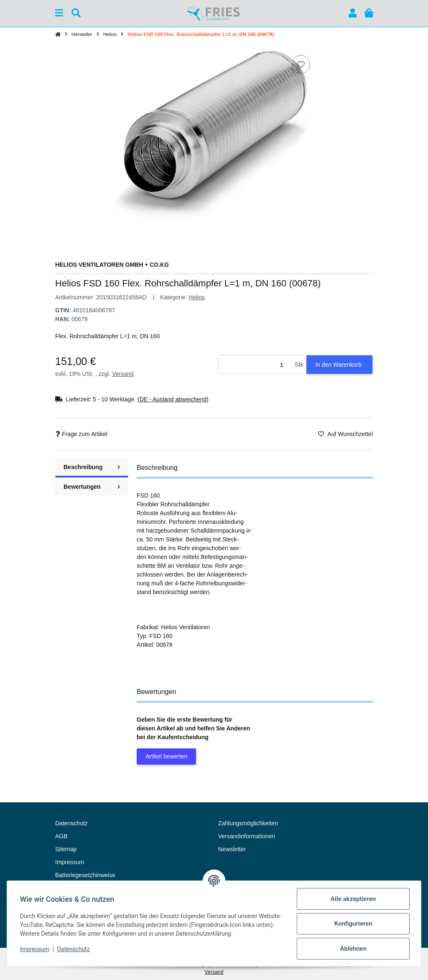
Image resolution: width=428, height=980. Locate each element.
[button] (353, 13)
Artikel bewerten (166, 756)
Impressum (35, 949)
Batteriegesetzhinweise (85, 875)
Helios (197, 297)
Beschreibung (92, 467)
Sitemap (66, 849)
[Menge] (255, 365)
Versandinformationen (247, 836)
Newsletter (232, 849)
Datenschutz (74, 949)
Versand (123, 374)
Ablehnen (353, 949)
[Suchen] (76, 13)
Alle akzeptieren (353, 899)
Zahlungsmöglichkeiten (248, 823)
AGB (61, 836)
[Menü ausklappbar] (59, 13)
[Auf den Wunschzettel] (301, 64)
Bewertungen (92, 487)
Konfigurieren (353, 924)
